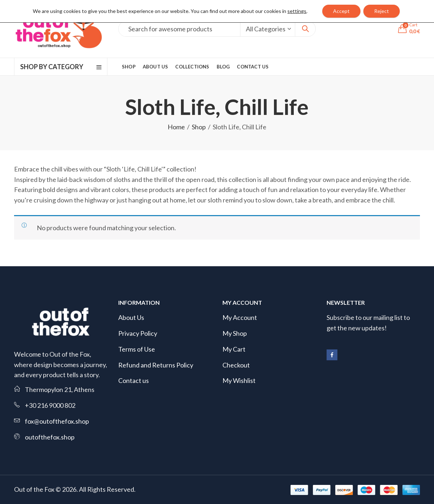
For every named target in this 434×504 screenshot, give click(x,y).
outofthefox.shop (50, 437)
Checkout (236, 365)
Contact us (134, 380)
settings (297, 11)
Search (305, 29)
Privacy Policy (138, 333)
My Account (240, 317)
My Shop (235, 333)
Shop (199, 127)
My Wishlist (239, 380)
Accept (341, 11)
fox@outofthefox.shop (57, 421)
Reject (382, 11)
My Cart (234, 349)
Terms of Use (137, 349)
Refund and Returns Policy (156, 365)
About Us (131, 317)
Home (176, 127)
